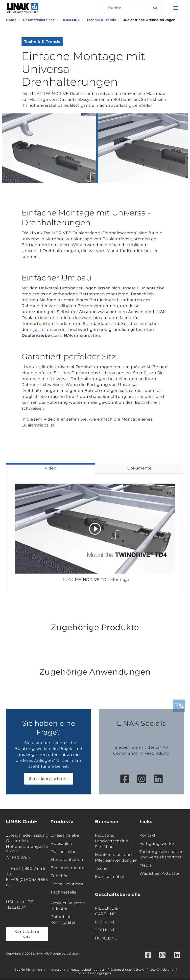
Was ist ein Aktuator (159, 873)
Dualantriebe (36, 335)
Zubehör (59, 876)
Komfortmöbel (110, 877)
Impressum (56, 970)
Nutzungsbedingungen (88, 970)
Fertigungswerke (157, 843)
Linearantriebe (65, 835)
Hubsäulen (61, 843)
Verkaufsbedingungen (95, 973)
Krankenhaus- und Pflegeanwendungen (116, 857)
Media (146, 865)
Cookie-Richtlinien (28, 970)
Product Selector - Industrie (68, 906)
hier (61, 419)
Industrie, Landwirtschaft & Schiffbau (112, 841)
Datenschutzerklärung (128, 970)
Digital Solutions (67, 884)
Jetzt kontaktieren (49, 779)
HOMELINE (106, 938)
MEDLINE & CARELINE (106, 911)
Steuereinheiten (67, 860)
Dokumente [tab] (139, 468)
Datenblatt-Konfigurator (63, 919)
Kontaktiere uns (27, 934)
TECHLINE (105, 930)
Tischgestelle (63, 892)
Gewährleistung (162, 970)
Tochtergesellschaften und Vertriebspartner (161, 854)
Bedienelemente (67, 868)
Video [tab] (50, 468)
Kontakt (148, 835)
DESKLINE (105, 922)
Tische (101, 868)
